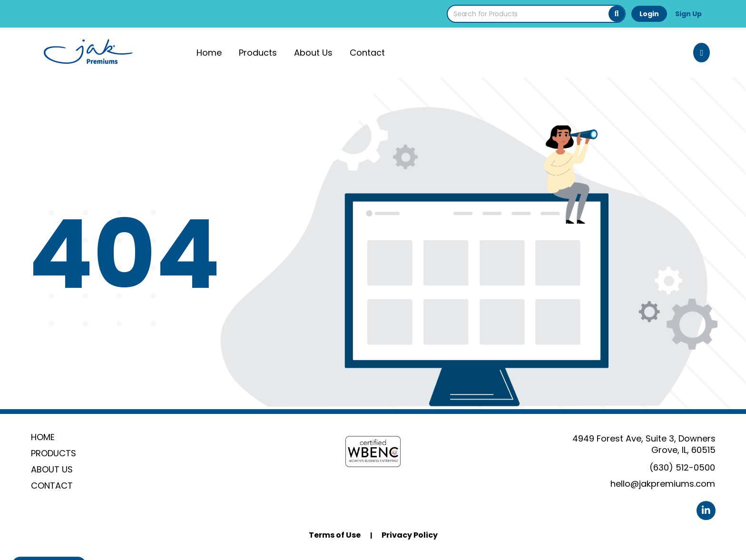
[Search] (617, 14)
